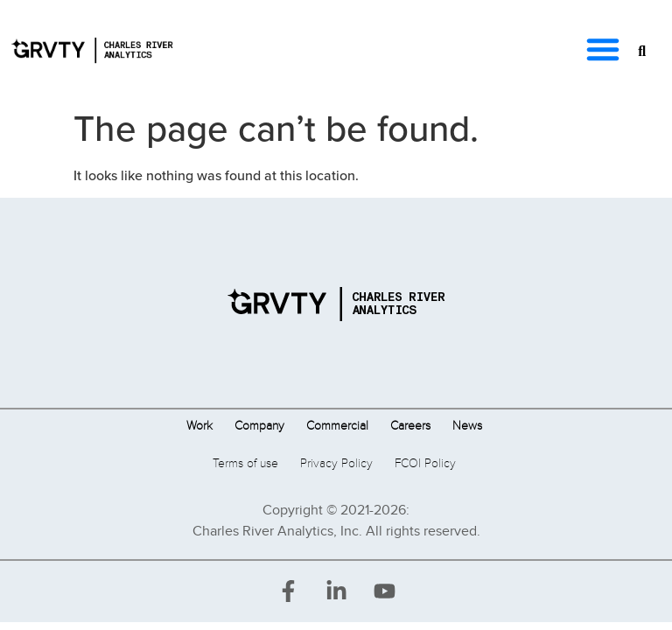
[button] (603, 49)
